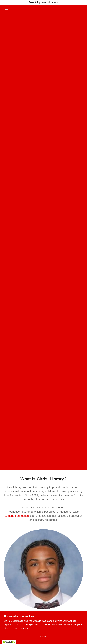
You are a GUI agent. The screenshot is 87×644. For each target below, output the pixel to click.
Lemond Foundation (17, 516)
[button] (8, 10)
